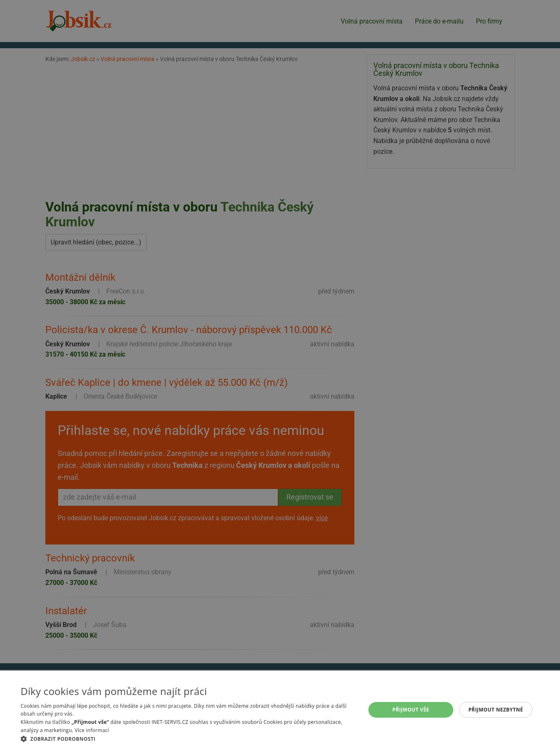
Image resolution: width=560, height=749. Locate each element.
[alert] (280, 374)
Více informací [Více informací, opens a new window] (92, 730)
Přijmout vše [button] (411, 710)
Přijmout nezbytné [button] (496, 710)
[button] (188, 739)
